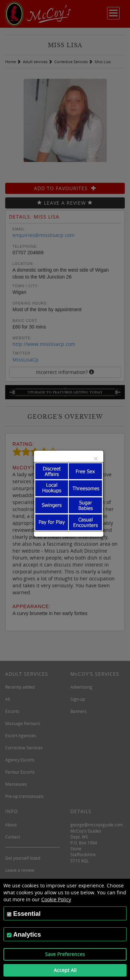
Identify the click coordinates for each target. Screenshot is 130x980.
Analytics (27, 935)
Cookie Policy (56, 899)
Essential (27, 914)
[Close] (96, 458)
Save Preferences (65, 954)
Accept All (65, 970)
